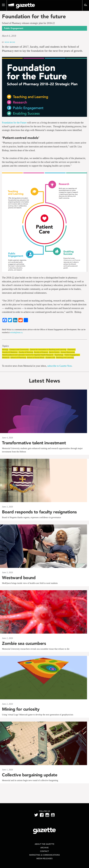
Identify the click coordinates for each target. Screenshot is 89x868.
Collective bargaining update (30, 775)
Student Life (50, 357)
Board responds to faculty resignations (39, 512)
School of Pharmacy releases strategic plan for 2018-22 (28, 23)
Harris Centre (54, 352)
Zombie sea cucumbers (24, 643)
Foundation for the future (34, 16)
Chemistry (71, 350)
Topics (5, 346)
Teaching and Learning (65, 357)
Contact (45, 851)
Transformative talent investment (34, 443)
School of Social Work (36, 357)
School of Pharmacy (18, 357)
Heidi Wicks (10, 42)
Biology (5, 350)
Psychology (59, 355)
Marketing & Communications (44, 855)
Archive (44, 848)
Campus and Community (19, 350)
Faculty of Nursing (26, 352)
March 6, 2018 (9, 36)
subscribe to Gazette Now (59, 366)
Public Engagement (72, 355)
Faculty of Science (41, 352)
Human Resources (68, 352)
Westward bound (19, 578)
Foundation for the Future (15, 123)
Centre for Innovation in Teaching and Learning (48, 350)
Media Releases (44, 858)
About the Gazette (44, 844)
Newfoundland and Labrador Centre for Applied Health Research (28, 355)
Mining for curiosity (21, 709)
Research (6, 357)
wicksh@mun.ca (16, 332)
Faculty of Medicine (10, 352)
